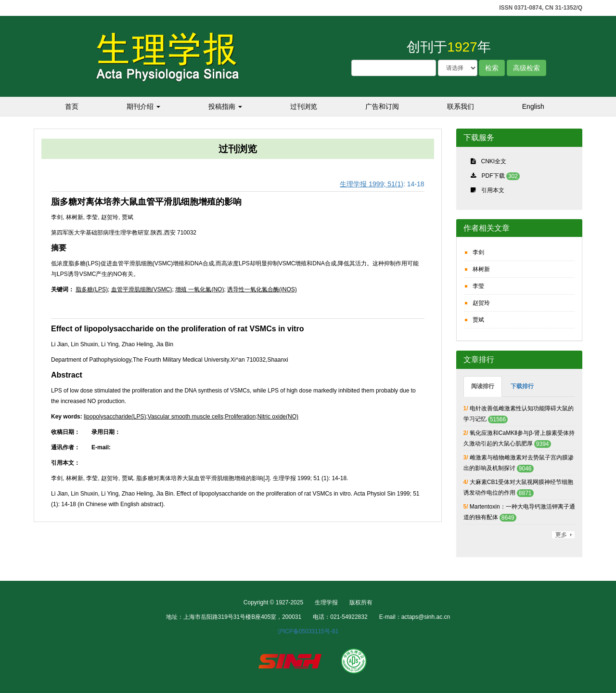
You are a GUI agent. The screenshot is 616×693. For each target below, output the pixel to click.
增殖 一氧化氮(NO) (199, 289)
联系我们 (461, 106)
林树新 (481, 269)
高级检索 (526, 68)
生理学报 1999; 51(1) (372, 184)
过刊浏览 (304, 106)
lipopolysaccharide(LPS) (115, 417)
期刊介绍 (143, 106)
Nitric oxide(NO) (278, 417)
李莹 (478, 286)
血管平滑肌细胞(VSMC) (142, 289)
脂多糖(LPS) (92, 289)
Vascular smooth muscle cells (186, 417)
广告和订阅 (382, 106)
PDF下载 (493, 176)
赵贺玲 (481, 303)
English (533, 106)
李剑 (478, 252)
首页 (72, 106)
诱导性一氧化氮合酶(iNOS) (262, 289)
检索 (492, 68)
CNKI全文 (494, 161)
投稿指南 (225, 106)
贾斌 (478, 320)
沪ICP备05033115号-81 (308, 631)
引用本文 (493, 190)
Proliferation (240, 417)
